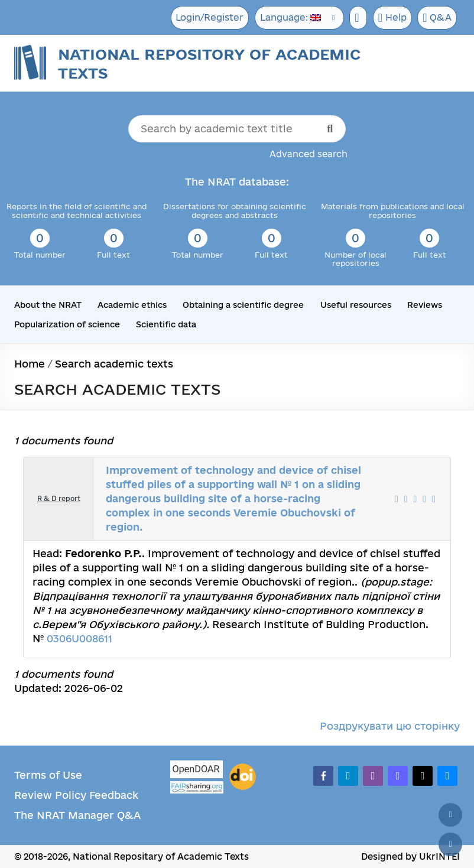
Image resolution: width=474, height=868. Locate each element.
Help (390, 18)
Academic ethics (132, 305)
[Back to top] (450, 815)
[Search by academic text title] (237, 129)
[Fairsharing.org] (197, 787)
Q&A (437, 18)
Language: (286, 17)
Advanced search (309, 154)
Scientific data (166, 324)
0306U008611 (79, 638)
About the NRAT (48, 305)
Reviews (425, 305)
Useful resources (356, 305)
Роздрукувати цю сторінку (390, 726)
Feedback (114, 795)
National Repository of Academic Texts (209, 64)
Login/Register (204, 17)
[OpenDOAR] (197, 771)
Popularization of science (67, 324)
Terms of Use (48, 775)
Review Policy (50, 795)
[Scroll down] (450, 844)
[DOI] (243, 777)
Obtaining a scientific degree (243, 305)
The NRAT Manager (64, 815)
